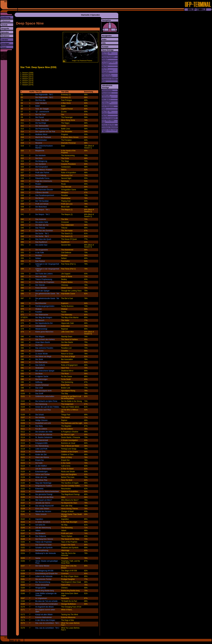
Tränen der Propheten (44, 542)
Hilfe (104, 43)
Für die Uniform (41, 429)
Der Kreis (39, 158)
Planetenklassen (107, 90)
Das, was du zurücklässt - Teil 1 (47, 623)
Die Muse (39, 374)
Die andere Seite (42, 222)
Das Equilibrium (41, 242)
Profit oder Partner (42, 173)
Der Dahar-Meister (42, 566)
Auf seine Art (40, 525)
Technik (4, 25)
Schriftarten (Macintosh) (110, 127)
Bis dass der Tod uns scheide (46, 601)
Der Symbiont (41, 164)
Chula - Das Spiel (42, 120)
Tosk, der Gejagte (42, 109)
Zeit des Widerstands (43, 469)
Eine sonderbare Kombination (47, 604)
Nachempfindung (42, 550)
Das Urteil (39, 388)
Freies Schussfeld (42, 585)
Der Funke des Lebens (44, 274)
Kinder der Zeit (41, 454)
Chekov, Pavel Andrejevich (107, 103)
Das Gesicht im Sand (43, 545)
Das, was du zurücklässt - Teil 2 (47, 628)
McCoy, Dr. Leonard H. (109, 118)
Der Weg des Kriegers (44, 318)
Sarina (38, 558)
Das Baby (39, 426)
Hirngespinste (41, 588)
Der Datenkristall (42, 440)
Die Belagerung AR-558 (44, 571)
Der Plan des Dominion (44, 231)
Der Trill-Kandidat (42, 201)
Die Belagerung (41, 161)
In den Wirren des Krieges (45, 620)
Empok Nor (40, 460)
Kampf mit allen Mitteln (44, 615)
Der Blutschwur (41, 207)
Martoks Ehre (40, 452)
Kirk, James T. (107, 100)
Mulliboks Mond (41, 134)
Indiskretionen (41, 326)
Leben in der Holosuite (44, 576)
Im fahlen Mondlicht (43, 522)
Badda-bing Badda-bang (45, 591)
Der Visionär (40, 285)
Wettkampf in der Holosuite (46, 553)
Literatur (5, 40)
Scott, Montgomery (108, 106)
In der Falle (40, 253)
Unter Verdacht (41, 103)
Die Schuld (39, 415)
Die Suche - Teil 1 (42, 234)
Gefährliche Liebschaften (45, 396)
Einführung (6, 18)
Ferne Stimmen (41, 288)
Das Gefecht (40, 365)
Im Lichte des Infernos (44, 435)
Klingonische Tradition (44, 486)
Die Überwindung (42, 446)
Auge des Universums (44, 181)
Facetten (39, 312)
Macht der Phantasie (43, 137)
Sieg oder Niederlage (43, 483)
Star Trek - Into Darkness (107, 54)
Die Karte (39, 463)
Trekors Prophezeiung (44, 279)
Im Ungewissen (41, 598)
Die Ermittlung (41, 175)
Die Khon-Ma (40, 100)
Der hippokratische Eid (44, 323)
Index (104, 39)
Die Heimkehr (41, 155)
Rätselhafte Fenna (42, 178)
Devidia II (105, 60)
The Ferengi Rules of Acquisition (109, 63)
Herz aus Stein (41, 277)
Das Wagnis (40, 337)
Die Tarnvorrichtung (43, 582)
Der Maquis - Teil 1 (42, 210)
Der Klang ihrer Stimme (44, 539)
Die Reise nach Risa (43, 410)
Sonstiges (5, 43)
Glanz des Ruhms (42, 457)
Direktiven (5, 36)
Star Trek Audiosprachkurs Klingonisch (107, 70)
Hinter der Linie (41, 477)
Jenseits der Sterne (43, 503)
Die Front (39, 345)
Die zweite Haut (41, 245)
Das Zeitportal (41, 536)
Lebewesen (6, 21)
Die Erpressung (41, 404)
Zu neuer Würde (42, 354)
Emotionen (39, 351)
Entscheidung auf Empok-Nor (47, 574)
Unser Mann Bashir (43, 342)
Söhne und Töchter (43, 474)
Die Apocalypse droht (43, 391)
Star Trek (105, 66)
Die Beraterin (40, 533)
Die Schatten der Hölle (44, 432)
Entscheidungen (41, 472)
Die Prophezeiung (42, 129)
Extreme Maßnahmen (44, 617)
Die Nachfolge (41, 123)
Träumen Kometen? (108, 57)
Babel (38, 106)
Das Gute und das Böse (44, 497)
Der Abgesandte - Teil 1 (44, 95)
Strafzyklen (40, 368)
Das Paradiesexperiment (45, 195)
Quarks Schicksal (42, 385)
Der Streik (39, 359)
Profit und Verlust (42, 204)
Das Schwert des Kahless (45, 339)
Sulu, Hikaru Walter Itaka (108, 121)
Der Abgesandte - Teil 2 (44, 97)
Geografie (5, 29)
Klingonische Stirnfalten (110, 79)
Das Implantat (41, 219)
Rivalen (38, 184)
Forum (4, 47)
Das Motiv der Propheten (45, 282)
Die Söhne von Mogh (43, 357)
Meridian (39, 255)
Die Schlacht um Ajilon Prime (46, 401)
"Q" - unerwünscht (42, 112)
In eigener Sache (42, 376)
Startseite (85, 15)
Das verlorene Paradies (44, 348)
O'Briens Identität (42, 193)
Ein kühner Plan (41, 480)
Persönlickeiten (41, 140)
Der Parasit (40, 117)
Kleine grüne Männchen (44, 332)
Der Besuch (40, 320)
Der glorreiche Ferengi (44, 494)
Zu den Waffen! (41, 466)
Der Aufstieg (40, 417)
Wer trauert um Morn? (44, 500)
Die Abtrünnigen (41, 379)
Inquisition (39, 519)
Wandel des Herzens (43, 511)
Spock (104, 109)
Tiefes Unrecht (41, 514)
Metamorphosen (42, 187)
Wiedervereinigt (41, 329)
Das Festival (40, 261)
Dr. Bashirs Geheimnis (44, 437)
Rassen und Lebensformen (107, 96)
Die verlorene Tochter (43, 579)
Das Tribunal (40, 228)
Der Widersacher (42, 315)
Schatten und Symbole (44, 548)
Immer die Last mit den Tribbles (47, 407)
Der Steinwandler (42, 126)
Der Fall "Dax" (41, 114)
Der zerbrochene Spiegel (45, 371)
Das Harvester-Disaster (44, 190)
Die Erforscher (41, 303)
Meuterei (39, 143)
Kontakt (105, 47)
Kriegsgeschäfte (41, 443)
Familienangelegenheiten (45, 306)
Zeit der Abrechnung (43, 528)
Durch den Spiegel (42, 291)
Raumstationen (107, 93)
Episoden (5, 32)
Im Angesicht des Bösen (45, 607)
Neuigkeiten (107, 36)
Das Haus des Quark (43, 239)
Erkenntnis (39, 489)
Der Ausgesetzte (42, 250)
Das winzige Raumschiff (44, 506)
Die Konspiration (42, 167)
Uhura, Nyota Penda (109, 125)
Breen (104, 81)
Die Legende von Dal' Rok (45, 132)
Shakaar (39, 309)
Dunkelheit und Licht (43, 423)
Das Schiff (39, 394)
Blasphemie (40, 151)
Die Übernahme (41, 362)
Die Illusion (40, 198)
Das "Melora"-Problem (44, 170)
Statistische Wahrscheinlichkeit (47, 492)
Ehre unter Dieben (42, 509)
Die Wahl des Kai (42, 225)
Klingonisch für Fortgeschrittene (107, 75)
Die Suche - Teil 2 (42, 236)
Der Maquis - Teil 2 (42, 214)
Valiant (38, 531)
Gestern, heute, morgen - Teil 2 (110, 131)
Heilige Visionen (41, 420)
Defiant (38, 258)
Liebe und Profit (41, 449)
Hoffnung (39, 382)
